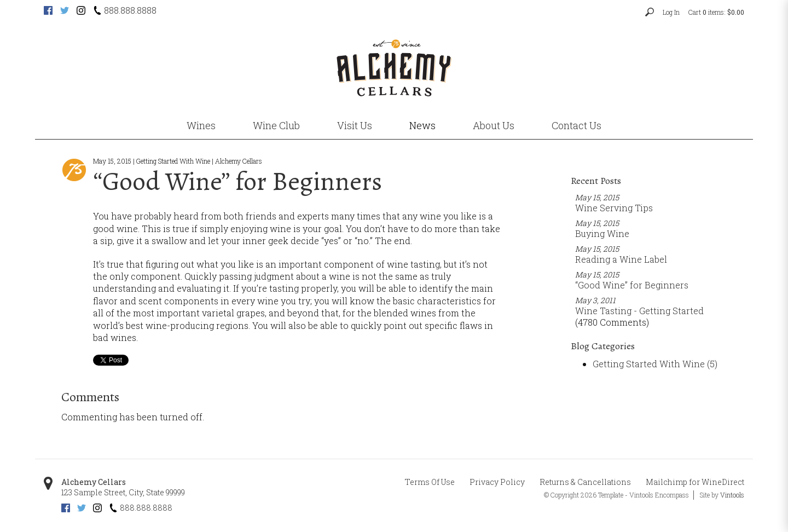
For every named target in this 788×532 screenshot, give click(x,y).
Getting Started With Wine (655, 364)
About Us (494, 125)
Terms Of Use (430, 482)
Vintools (732, 495)
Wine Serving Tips (614, 208)
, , (123, 492)
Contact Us (576, 125)
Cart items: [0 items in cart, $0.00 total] (716, 12)
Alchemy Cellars (94, 482)
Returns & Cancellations (585, 482)
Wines (201, 125)
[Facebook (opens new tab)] (48, 11)
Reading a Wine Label (621, 259)
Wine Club (276, 125)
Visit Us (355, 125)
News (422, 125)
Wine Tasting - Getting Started (639, 311)
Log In (671, 12)
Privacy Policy (497, 482)
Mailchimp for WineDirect (695, 482)
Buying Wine (602, 233)
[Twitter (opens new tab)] (65, 11)
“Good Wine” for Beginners (632, 285)
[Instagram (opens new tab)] (81, 11)
